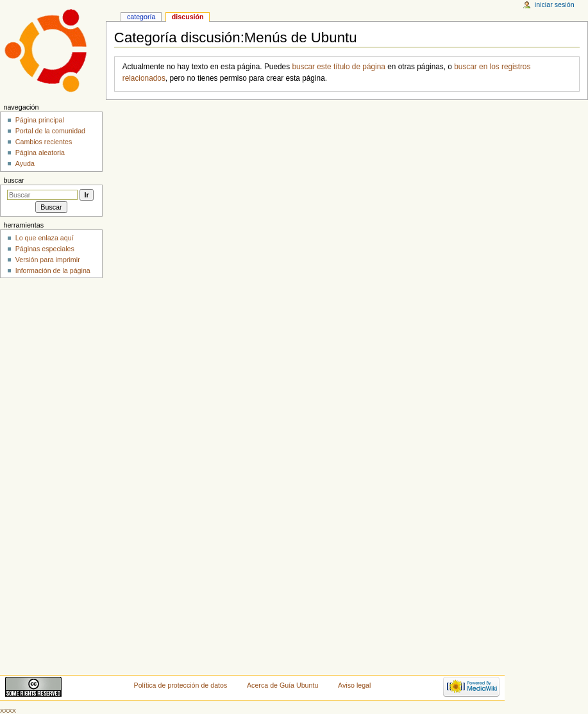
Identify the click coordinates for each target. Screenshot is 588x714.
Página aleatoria (40, 153)
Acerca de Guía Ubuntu (282, 685)
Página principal (40, 120)
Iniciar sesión (555, 4)
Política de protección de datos (181, 685)
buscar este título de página (339, 67)
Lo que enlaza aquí (45, 238)
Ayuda (25, 163)
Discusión (188, 17)
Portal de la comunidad (50, 131)
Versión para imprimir (48, 260)
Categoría (141, 17)
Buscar (13, 180)
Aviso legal (354, 685)
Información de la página (53, 270)
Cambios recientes (44, 142)
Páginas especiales (45, 249)
